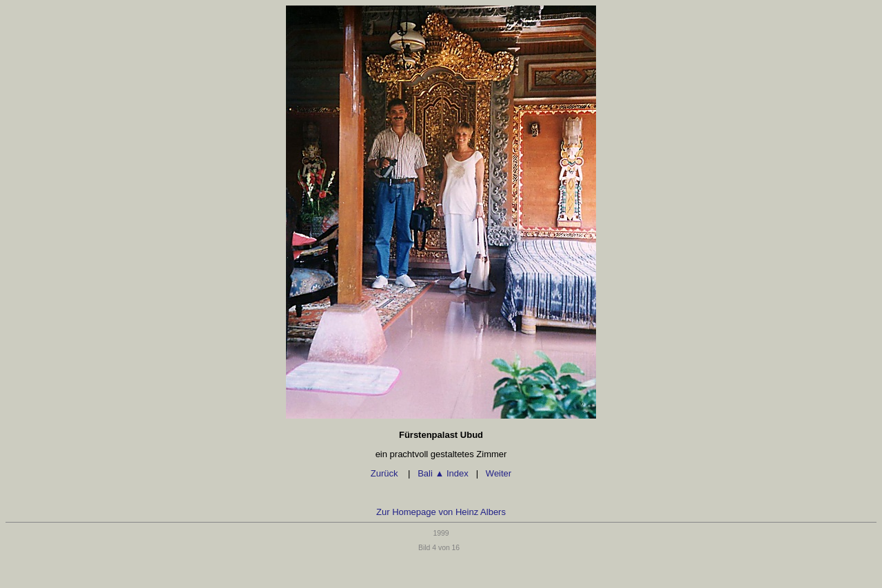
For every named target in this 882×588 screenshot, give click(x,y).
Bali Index (443, 473)
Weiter (499, 473)
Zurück (386, 473)
